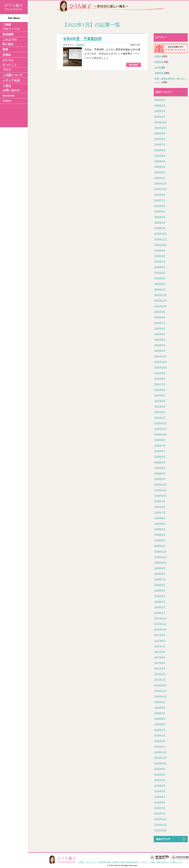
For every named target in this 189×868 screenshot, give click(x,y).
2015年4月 (160, 797)
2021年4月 (160, 401)
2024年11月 (160, 189)
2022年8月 (160, 317)
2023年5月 (160, 273)
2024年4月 (160, 211)
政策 (5, 49)
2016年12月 (160, 685)
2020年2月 (160, 473)
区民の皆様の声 (132, 862)
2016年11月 (160, 691)
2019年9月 (160, 501)
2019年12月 (160, 485)
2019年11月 (160, 490)
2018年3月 (160, 602)
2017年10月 (160, 629)
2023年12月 (160, 234)
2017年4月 (160, 663)
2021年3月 (160, 406)
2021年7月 (160, 384)
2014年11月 (160, 825)
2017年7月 (160, 646)
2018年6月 (160, 585)
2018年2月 (160, 607)
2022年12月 (160, 295)
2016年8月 (160, 708)
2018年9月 (160, 568)
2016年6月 (160, 719)
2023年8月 (160, 256)
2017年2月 (160, 674)
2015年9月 (160, 769)
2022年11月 (160, 301)
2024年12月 (160, 183)
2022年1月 (160, 351)
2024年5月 (160, 206)
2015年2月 (160, 808)
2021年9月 (160, 373)
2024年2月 (160, 222)
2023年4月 (160, 278)
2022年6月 (160, 329)
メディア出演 (11, 81)
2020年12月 (160, 423)
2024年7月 (160, 200)
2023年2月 (160, 284)
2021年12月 (160, 356)
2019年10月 (160, 496)
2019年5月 (160, 524)
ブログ (7, 70)
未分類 (158, 67)
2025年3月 (160, 167)
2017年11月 (160, 624)
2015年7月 (160, 780)
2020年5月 (160, 457)
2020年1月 (160, 479)
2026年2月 (160, 117)
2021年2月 (160, 412)
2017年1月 (160, 680)
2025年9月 (160, 133)
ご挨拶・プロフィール (87, 862)
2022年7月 (160, 323)
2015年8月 (160, 775)
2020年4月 (160, 462)
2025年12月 (160, 122)
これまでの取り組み (10, 42)
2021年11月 (160, 362)
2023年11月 (160, 239)
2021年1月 (160, 418)
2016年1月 (160, 747)
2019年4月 (160, 529)
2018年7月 (160, 579)
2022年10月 (160, 306)
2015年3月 (160, 802)
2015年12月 (160, 752)
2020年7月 (160, 445)
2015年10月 (160, 763)
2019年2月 (160, 540)
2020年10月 (160, 434)
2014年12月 (160, 819)
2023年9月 (160, 250)
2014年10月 (160, 830)
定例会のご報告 (119, 862)
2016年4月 (160, 730)
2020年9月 (160, 440)
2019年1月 (160, 546)
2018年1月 (160, 613)
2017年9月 (160, 635)
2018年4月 (160, 596)
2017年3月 (160, 668)
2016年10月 (160, 696)
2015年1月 (160, 813)
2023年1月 (160, 289)
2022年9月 (160, 312)
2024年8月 (160, 195)
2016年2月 (160, 741)
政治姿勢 (8, 34)
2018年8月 (160, 574)
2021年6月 (160, 390)
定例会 (7, 55)
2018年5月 (160, 590)
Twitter (7, 101)
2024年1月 (160, 228)
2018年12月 (160, 552)
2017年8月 (160, 641)
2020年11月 (160, 429)
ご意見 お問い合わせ (11, 88)
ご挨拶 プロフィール (11, 27)
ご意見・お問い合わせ (158, 862)
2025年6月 (160, 150)
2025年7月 (160, 144)
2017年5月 (160, 657)
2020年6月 (160, 451)
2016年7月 (160, 713)
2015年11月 (160, 758)
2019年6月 (160, 518)
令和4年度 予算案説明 (82, 39)
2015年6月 (160, 786)
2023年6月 (160, 267)
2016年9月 (160, 702)
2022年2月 (160, 345)
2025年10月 (160, 128)
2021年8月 (160, 379)
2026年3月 (160, 111)
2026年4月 (160, 105)
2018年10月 (160, 563)
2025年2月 (160, 172)
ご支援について (13, 75)
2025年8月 (160, 139)
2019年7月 (160, 512)
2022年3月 (160, 340)
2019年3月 (160, 535)
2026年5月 (160, 100)
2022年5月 (160, 334)
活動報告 (80, 45)
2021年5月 (160, 395)
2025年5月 (160, 156)
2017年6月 (160, 652)
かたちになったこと (10, 62)
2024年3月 (160, 217)
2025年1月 (160, 178)
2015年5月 (160, 791)
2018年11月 (160, 557)
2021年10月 (160, 367)
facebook (9, 96)
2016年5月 (160, 724)
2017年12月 (160, 618)
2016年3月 (160, 735)
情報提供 (159, 62)
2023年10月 (160, 245)
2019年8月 (160, 507)
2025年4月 (160, 161)
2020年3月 (160, 468)
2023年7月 (160, 262)
